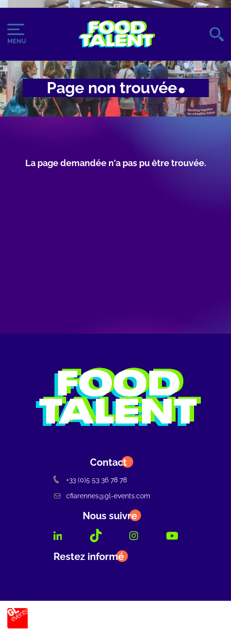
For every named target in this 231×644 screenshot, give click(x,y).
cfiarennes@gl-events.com (102, 496)
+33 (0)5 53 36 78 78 (90, 480)
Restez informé (89, 557)
